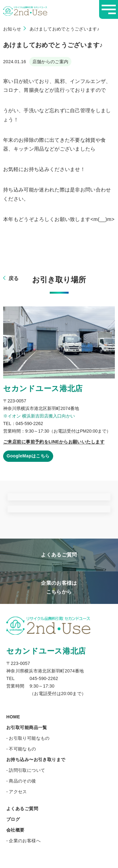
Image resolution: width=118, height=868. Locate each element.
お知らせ (12, 29)
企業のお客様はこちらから (59, 587)
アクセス (18, 792)
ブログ (13, 819)
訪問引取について (27, 770)
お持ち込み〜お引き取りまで (36, 760)
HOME (13, 717)
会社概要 (15, 830)
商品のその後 (22, 781)
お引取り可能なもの (29, 738)
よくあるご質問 (59, 555)
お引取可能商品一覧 (27, 727)
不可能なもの (22, 749)
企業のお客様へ (25, 841)
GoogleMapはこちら (28, 456)
